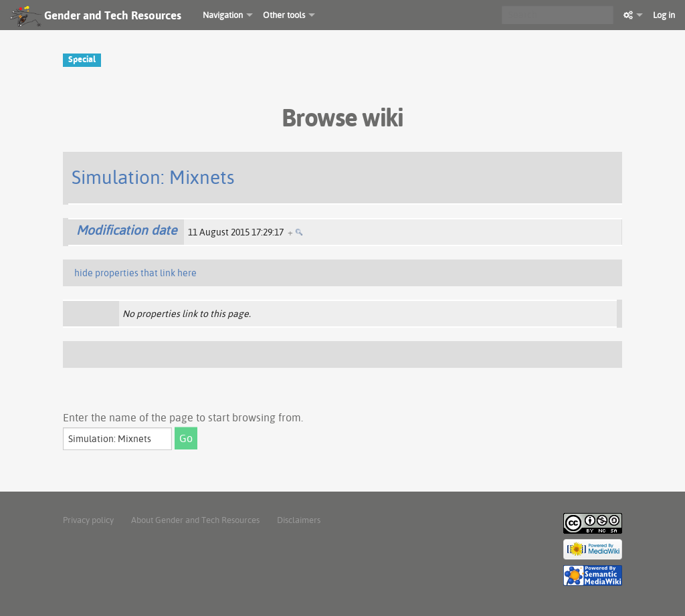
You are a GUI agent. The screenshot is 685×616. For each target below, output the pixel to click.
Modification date (126, 230)
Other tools (284, 15)
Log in (664, 15)
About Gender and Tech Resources (195, 520)
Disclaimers (299, 520)
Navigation (223, 15)
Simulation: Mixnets (153, 177)
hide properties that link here (135, 273)
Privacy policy (88, 520)
